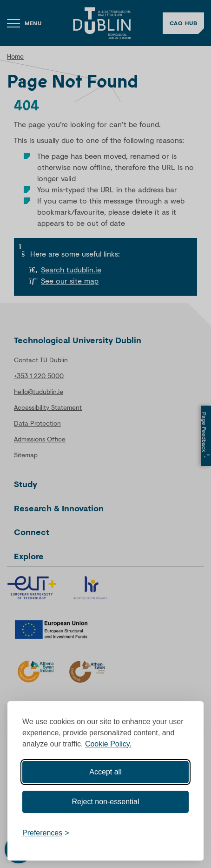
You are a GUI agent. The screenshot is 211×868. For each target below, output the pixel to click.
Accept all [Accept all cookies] (105, 770)
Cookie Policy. (108, 742)
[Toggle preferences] (46, 831)
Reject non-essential (106, 799)
